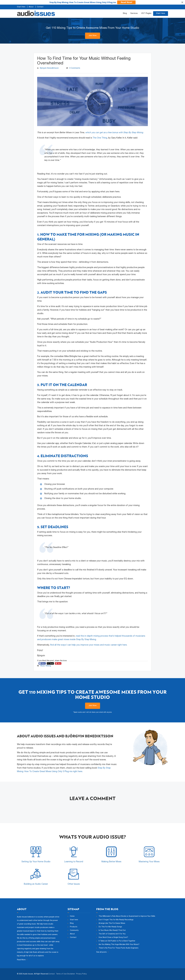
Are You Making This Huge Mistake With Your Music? (119, 945)
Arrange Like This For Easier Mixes (112, 923)
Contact (40, 7)
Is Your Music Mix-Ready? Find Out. (112, 930)
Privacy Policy (81, 974)
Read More (22, 960)
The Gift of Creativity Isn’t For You (112, 934)
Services (134, 14)
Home (72, 916)
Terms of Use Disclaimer (65, 974)
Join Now (93, 36)
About (31, 7)
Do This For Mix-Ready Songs (110, 927)
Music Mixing (46, 666)
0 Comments (75, 68)
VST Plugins (146, 14)
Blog (125, 14)
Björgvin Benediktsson (49, 68)
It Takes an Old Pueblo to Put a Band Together (117, 941)
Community (74, 930)
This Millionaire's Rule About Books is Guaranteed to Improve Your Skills (127, 916)
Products (74, 927)
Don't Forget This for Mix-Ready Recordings (116, 920)
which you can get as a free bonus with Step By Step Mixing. (114, 133)
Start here (74, 920)
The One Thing (100, 138)
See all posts (102, 952)
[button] (92, 2)
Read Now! (126, 2)
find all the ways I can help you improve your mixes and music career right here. (89, 645)
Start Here (21, 7)
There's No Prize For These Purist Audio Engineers (119, 948)
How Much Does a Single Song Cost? (113, 937)
